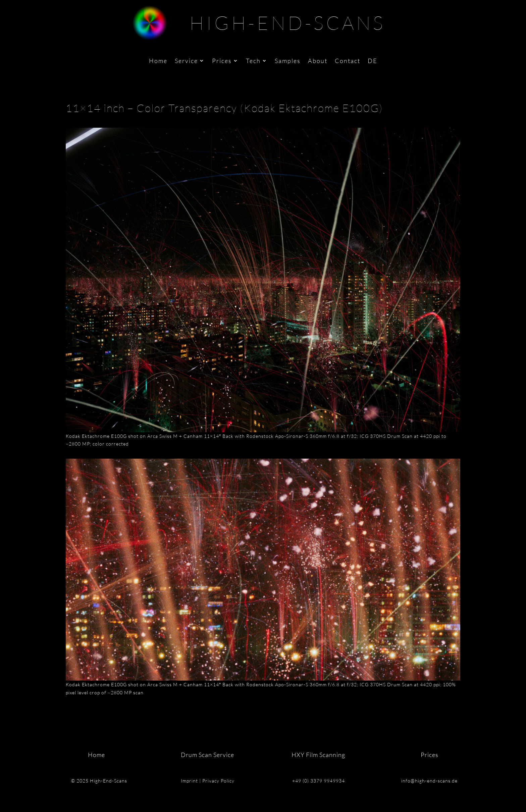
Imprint (189, 781)
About (318, 61)
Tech (253, 61)
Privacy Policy (218, 781)
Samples (288, 61)
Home (158, 61)
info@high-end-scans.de (429, 781)
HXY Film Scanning (318, 755)
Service (186, 61)
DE (373, 61)
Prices (222, 61)
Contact (348, 61)
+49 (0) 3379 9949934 (319, 781)
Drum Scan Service (207, 755)
